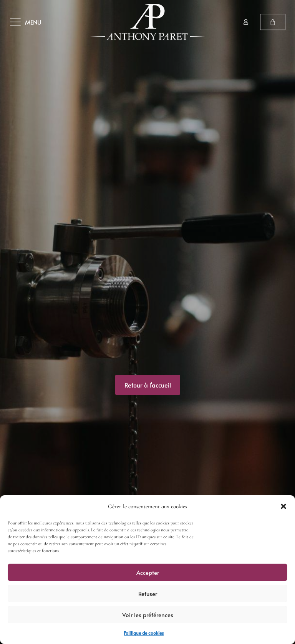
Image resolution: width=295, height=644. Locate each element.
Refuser (148, 593)
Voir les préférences (148, 615)
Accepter (148, 572)
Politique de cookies (144, 633)
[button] (283, 506)
